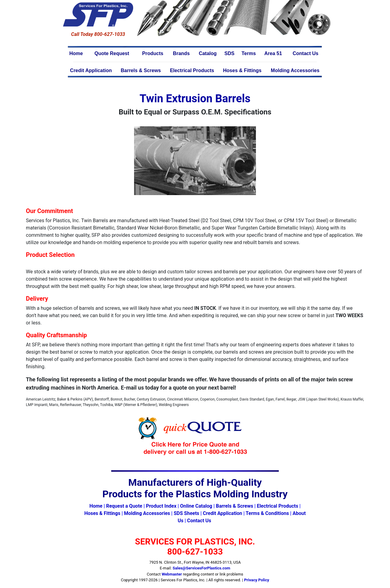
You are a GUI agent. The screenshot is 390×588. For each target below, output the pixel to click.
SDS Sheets (186, 513)
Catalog (208, 53)
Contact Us (305, 53)
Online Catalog (196, 506)
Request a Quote (124, 506)
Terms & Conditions (267, 513)
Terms (249, 53)
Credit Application (91, 70)
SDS (230, 53)
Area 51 (273, 53)
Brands (181, 53)
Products (153, 53)
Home (76, 53)
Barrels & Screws (141, 70)
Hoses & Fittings (242, 70)
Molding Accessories (295, 70)
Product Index (161, 506)
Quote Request (112, 53)
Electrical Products (192, 70)
